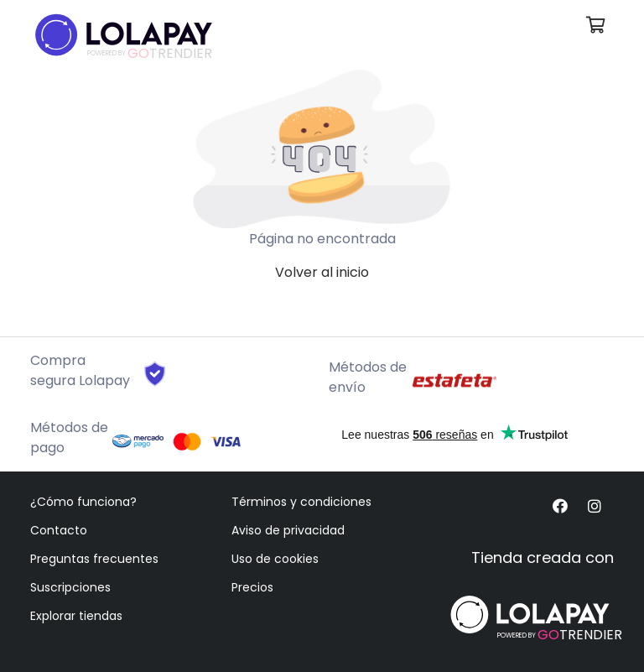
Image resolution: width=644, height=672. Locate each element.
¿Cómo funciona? (83, 502)
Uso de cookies (275, 559)
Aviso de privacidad (288, 530)
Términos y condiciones (301, 502)
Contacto (59, 530)
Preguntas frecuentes (94, 559)
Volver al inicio (322, 272)
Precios (252, 587)
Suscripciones (70, 587)
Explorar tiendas (76, 616)
